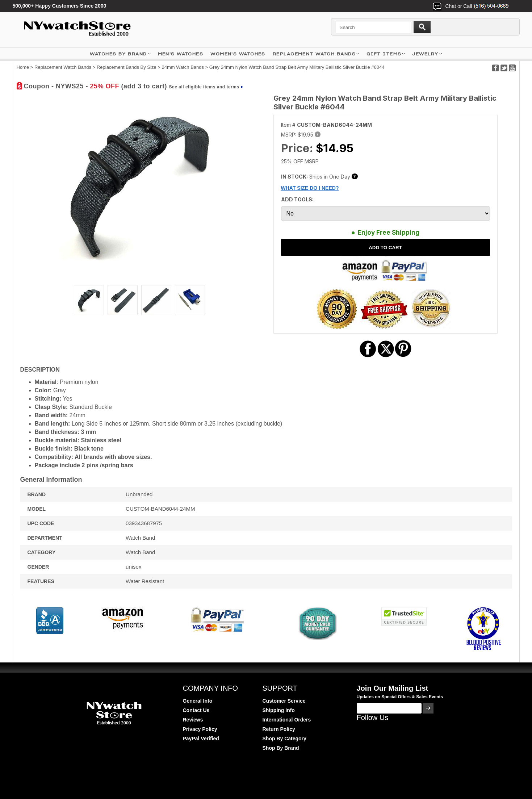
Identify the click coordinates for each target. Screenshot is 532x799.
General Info (198, 701)
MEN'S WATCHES (181, 54)
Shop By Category (284, 739)
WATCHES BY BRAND (118, 54)
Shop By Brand (281, 748)
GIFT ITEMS (384, 54)
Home (23, 67)
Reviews (193, 720)
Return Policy (279, 729)
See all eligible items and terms (204, 87)
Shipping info (279, 710)
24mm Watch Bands (183, 67)
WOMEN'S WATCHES (238, 54)
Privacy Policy (200, 729)
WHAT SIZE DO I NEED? (310, 188)
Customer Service (284, 701)
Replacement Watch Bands (314, 54)
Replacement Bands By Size (127, 67)
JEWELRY (425, 54)
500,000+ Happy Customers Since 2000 (60, 6)
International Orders (287, 720)
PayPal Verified (201, 739)
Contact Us (196, 710)
